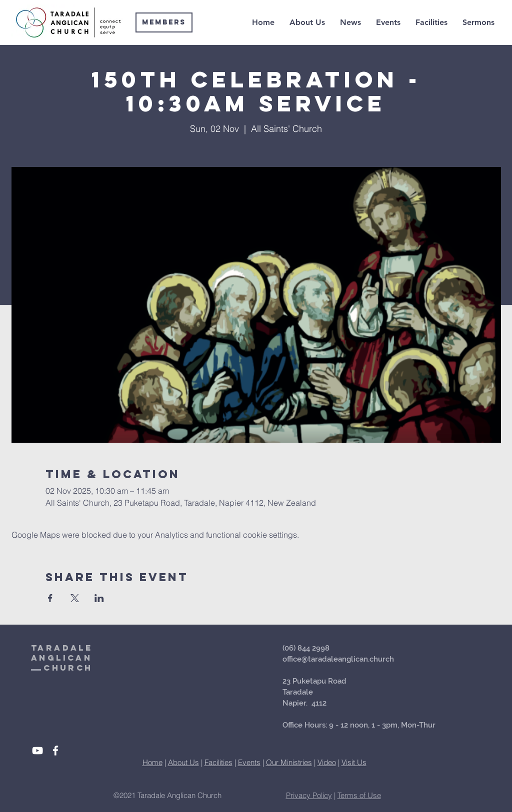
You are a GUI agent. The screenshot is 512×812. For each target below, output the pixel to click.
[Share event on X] (75, 598)
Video (327, 762)
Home (152, 762)
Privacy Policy (309, 795)
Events (249, 762)
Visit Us (354, 762)
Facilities (218, 762)
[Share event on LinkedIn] (99, 598)
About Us (183, 762)
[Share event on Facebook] (50, 598)
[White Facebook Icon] (55, 751)
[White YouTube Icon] (37, 751)
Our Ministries (289, 762)
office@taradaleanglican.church (338, 659)
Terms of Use (359, 795)
